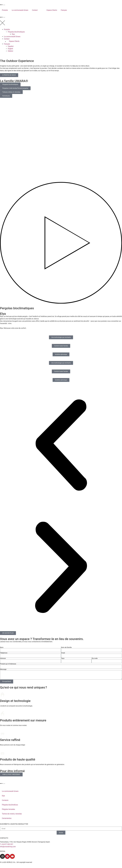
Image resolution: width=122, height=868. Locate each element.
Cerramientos (7, 818)
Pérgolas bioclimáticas (10, 805)
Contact (35, 10)
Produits (5, 10)
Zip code (95, 658)
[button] (61, 445)
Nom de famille (66, 647)
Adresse (3, 658)
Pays (63, 658)
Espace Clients (52, 10)
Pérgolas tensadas (8, 809)
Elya (3, 796)
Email (63, 653)
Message (3, 669)
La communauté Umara (20, 10)
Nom (2, 647)
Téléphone (4, 653)
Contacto (5, 800)
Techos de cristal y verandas (12, 814)
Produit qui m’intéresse (8, 664)
